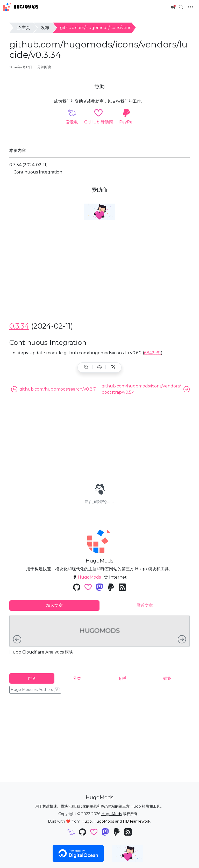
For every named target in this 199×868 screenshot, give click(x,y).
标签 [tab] (167, 678)
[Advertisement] (99, 279)
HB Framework (137, 821)
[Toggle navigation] (191, 7)
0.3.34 (19, 326)
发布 (45, 28)
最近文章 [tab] (145, 605)
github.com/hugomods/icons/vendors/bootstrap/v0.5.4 (146, 389)
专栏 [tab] (122, 678)
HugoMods (21, 7)
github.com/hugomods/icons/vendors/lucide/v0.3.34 (114, 28)
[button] (99, 367)
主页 (23, 28)
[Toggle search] (181, 7)
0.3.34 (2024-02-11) (29, 165)
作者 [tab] (32, 678)
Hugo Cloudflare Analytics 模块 (41, 652)
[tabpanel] (99, 640)
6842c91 (152, 353)
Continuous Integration (38, 172)
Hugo (87, 821)
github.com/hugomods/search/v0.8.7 (54, 389)
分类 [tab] (77, 678)
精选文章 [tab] (54, 605)
